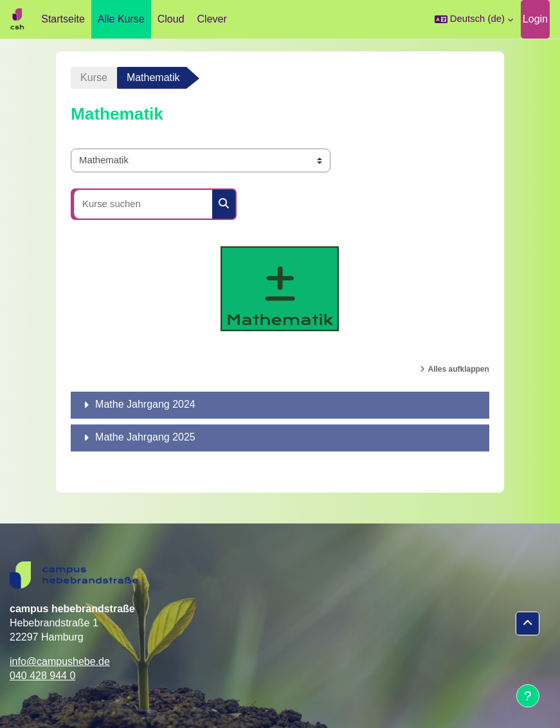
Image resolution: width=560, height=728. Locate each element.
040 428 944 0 (42, 676)
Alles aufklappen (459, 369)
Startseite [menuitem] (63, 19)
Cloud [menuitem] (171, 19)
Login (535, 19)
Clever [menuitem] (212, 19)
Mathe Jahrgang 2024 (145, 404)
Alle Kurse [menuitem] (121, 19)
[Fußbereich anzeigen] (528, 696)
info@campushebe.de (60, 661)
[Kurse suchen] (143, 204)
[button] (474, 19)
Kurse (94, 77)
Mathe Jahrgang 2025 (145, 437)
